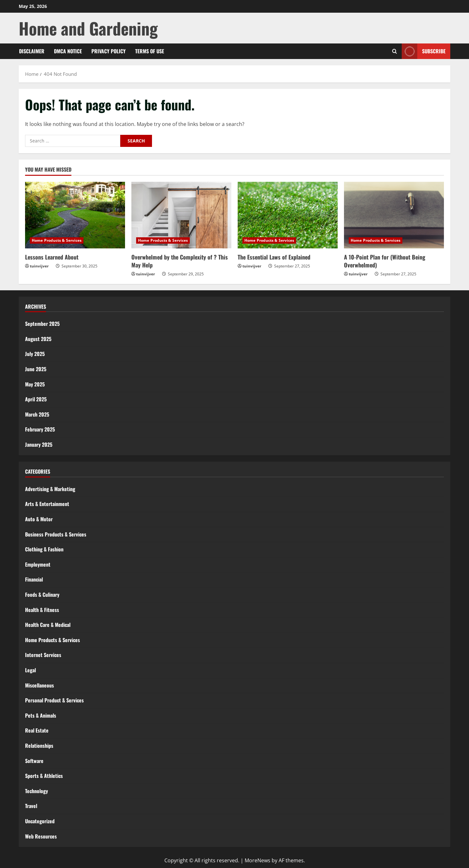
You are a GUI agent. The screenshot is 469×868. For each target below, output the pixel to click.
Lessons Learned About (52, 257)
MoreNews (258, 860)
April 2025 (36, 399)
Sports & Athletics (44, 776)
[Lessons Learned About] (75, 215)
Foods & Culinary (42, 595)
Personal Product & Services (54, 700)
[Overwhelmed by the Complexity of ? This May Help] (181, 215)
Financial (34, 579)
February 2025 (40, 429)
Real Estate (37, 730)
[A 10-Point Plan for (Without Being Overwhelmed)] (394, 215)
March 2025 (37, 414)
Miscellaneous (40, 685)
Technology (36, 791)
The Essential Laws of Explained (274, 257)
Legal (30, 670)
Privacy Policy (109, 51)
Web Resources (41, 836)
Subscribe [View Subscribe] (424, 51)
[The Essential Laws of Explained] (288, 215)
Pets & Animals (41, 715)
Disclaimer (32, 51)
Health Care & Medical (48, 625)
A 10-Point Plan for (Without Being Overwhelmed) (385, 261)
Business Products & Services (56, 534)
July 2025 (35, 354)
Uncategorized (40, 821)
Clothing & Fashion (44, 549)
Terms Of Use (150, 51)
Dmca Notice (68, 51)
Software (34, 761)
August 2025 (38, 339)
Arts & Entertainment (47, 504)
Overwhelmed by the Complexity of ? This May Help (180, 261)
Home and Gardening (88, 28)
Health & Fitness (42, 610)
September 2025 (42, 324)
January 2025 (39, 444)
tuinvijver (39, 266)
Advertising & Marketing (50, 489)
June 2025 (36, 369)
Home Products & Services (57, 240)
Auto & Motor (39, 519)
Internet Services (43, 655)
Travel (31, 806)
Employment (38, 564)
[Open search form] (395, 51)
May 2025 (35, 384)
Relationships (39, 746)
